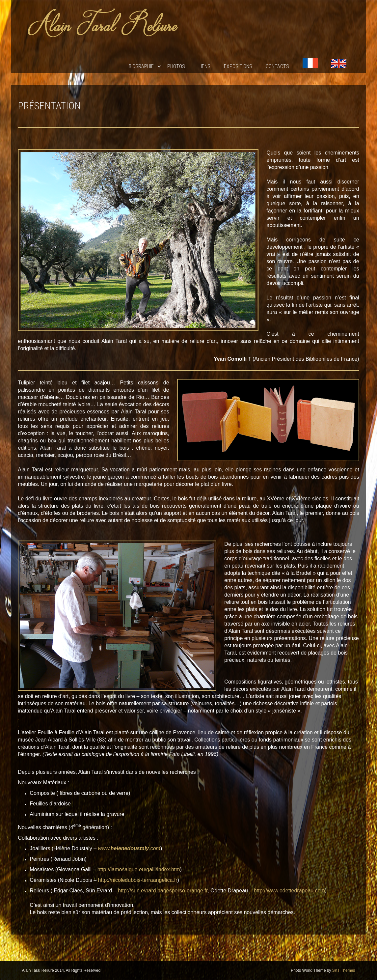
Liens (204, 66)
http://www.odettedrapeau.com (289, 891)
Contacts (277, 66)
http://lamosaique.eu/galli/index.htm (139, 869)
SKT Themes (344, 970)
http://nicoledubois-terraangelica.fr (138, 880)
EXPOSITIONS (238, 66)
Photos (176, 66)
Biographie (141, 66)
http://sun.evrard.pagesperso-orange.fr (163, 891)
